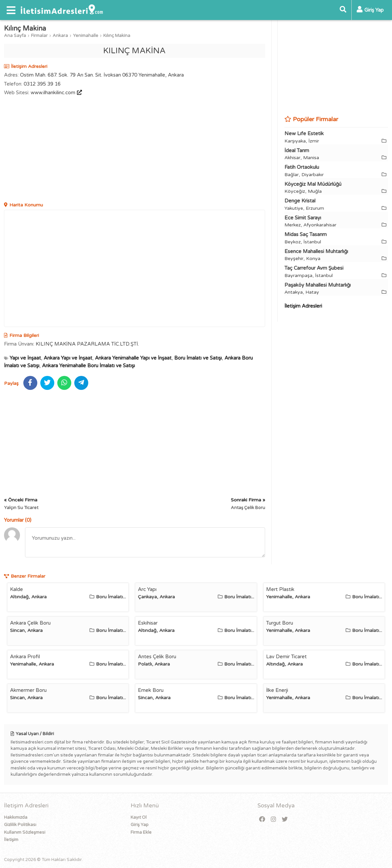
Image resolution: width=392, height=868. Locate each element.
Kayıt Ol (139, 817)
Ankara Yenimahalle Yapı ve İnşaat (133, 358)
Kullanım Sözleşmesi (25, 832)
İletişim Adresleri (303, 306)
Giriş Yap (140, 825)
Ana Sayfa (15, 36)
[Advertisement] (135, 150)
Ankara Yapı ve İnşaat (68, 358)
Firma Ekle (141, 832)
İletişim (11, 840)
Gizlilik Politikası (20, 825)
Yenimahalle (86, 36)
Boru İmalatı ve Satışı (198, 358)
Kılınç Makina (117, 36)
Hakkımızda (16, 817)
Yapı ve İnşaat (25, 358)
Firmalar (39, 36)
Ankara (60, 36)
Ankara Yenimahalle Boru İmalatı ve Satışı (88, 366)
